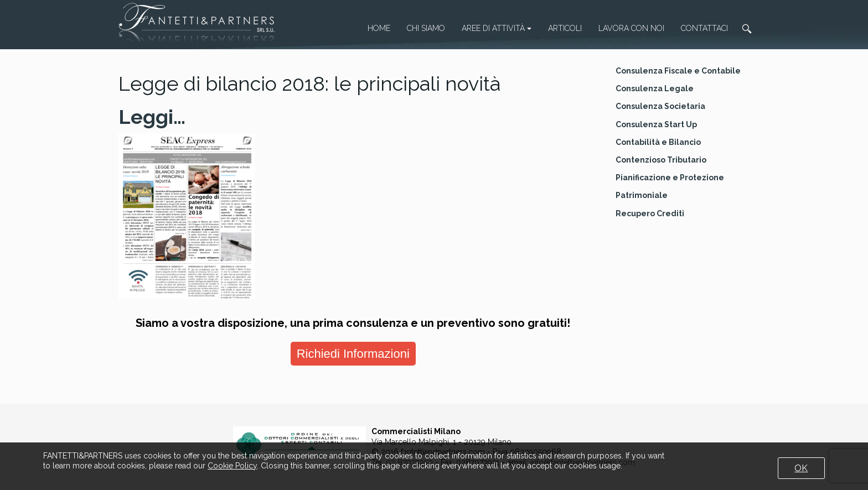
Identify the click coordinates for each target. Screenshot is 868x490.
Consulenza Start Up (656, 124)
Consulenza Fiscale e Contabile (678, 71)
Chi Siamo (426, 28)
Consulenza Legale (655, 88)
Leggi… (152, 117)
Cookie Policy (232, 466)
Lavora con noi (631, 28)
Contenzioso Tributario (661, 160)
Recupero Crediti (650, 213)
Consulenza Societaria (660, 106)
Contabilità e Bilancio (658, 142)
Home (379, 28)
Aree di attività (497, 28)
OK (801, 468)
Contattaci (704, 28)
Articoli (565, 28)
